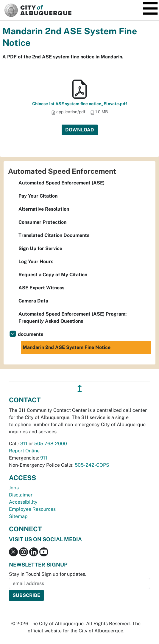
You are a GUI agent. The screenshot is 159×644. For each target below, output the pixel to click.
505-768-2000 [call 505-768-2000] (51, 444)
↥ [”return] (80, 388)
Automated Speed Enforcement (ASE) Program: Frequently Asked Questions (73, 318)
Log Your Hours (36, 262)
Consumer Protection (42, 222)
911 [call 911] (44, 458)
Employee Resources (32, 509)
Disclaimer (21, 495)
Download (80, 130)
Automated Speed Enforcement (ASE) (61, 183)
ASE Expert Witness (41, 288)
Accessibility (23, 502)
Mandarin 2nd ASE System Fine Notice (67, 347)
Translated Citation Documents (54, 235)
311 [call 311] (24, 444)
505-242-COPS (92, 465)
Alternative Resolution (44, 209)
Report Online (24, 451)
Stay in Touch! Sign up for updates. (48, 574)
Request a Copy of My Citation (53, 275)
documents (31, 334)
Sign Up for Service (40, 248)
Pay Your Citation (38, 196)
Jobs (14, 488)
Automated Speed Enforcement (62, 171)
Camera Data (33, 301)
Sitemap (18, 516)
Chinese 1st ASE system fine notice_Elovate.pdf (80, 104)
